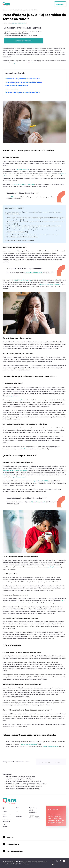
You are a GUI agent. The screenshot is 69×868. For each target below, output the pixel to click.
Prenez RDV (10, 197)
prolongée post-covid (55, 567)
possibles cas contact (20, 477)
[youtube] (64, 861)
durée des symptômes (18, 400)
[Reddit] (46, 763)
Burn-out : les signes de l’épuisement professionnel (23, 789)
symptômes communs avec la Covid (22, 63)
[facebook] (53, 861)
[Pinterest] (55, 763)
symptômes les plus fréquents (22, 280)
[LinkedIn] (49, 763)
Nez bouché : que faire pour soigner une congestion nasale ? (26, 784)
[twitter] (57, 861)
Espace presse (6, 821)
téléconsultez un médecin (38, 502)
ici (62, 601)
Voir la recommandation (29, 744)
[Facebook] (39, 763)
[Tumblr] (52, 763)
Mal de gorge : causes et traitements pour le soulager (24, 781)
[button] (34, 837)
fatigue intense (14, 396)
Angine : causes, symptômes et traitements (20, 779)
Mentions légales (8, 862)
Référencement (24, 864)
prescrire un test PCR (41, 481)
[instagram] (60, 861)
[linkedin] (53, 865)
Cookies (16, 864)
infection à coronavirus (22, 169)
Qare (4, 10)
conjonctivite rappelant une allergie (50, 284)
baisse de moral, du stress (27, 449)
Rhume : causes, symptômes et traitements (21, 776)
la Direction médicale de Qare (19, 23)
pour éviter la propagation (15, 470)
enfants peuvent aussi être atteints (24, 184)
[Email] (59, 763)
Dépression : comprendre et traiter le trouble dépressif (24, 786)
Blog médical (6, 824)
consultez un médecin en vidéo (33, 273)
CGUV (16, 862)
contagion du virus (8, 475)
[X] (42, 763)
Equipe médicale (7, 814)
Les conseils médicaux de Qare (14, 10)
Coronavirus (26, 10)
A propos (5, 812)
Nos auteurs (6, 826)
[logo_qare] (6, 3)
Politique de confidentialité (28, 862)
